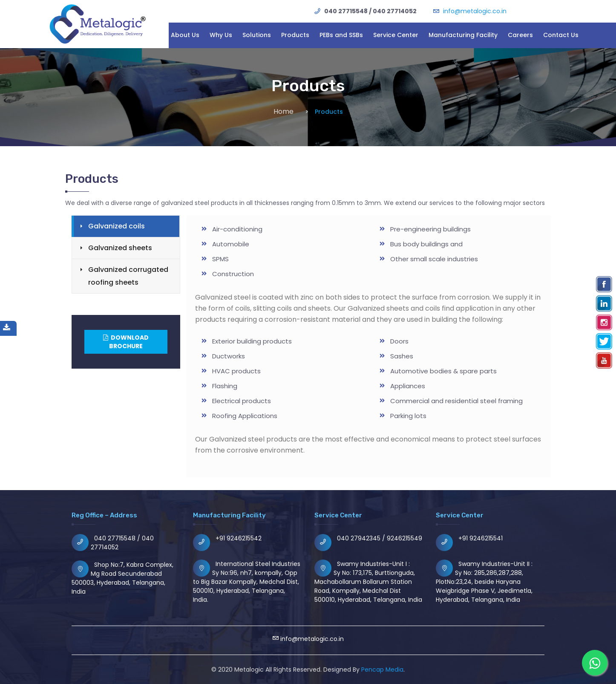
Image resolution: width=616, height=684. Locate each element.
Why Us (221, 35)
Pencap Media (382, 670)
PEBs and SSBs (341, 35)
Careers (520, 35)
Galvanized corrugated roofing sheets (128, 276)
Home (284, 111)
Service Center (396, 35)
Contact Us (561, 35)
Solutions (257, 35)
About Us (185, 35)
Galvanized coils (117, 226)
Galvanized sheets (120, 248)
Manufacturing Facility (463, 35)
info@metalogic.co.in (475, 11)
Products (295, 35)
